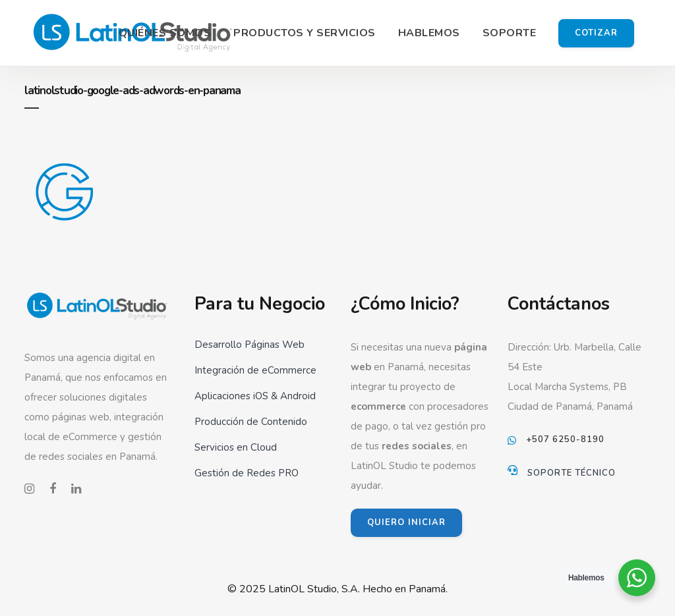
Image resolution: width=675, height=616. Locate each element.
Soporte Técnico (572, 473)
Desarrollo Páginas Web (249, 345)
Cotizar (596, 33)
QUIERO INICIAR (406, 522)
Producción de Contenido (251, 422)
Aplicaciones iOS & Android (255, 396)
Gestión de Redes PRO (247, 473)
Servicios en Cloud (236, 447)
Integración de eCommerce (255, 370)
